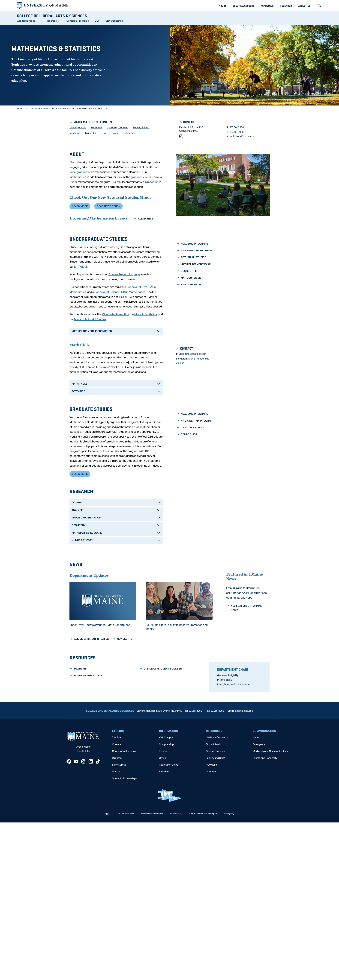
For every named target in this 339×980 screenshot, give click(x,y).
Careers (117, 767)
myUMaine (212, 787)
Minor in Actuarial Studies (90, 341)
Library (116, 794)
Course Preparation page (124, 296)
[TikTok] (98, 784)
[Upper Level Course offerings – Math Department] (103, 627)
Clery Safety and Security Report (203, 836)
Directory (117, 780)
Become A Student (243, 6)
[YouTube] (76, 784)
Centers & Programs (78, 21)
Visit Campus (166, 760)
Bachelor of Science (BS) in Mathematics (120, 314)
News (256, 760)
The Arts (117, 760)
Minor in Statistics (146, 336)
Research (286, 6)
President (164, 794)
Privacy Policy (176, 836)
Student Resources (126, 836)
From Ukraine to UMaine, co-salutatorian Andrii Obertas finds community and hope (246, 624)
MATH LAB (81, 289)
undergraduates (80, 194)
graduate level (140, 199)
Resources (51, 21)
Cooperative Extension (125, 774)
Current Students (215, 774)
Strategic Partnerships (124, 801)
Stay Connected (114, 21)
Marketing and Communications (270, 774)
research (153, 204)
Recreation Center (169, 787)
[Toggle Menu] (318, 6)
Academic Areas (26, 21)
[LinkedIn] (91, 784)
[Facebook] (69, 784)
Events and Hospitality (265, 780)
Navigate (211, 794)
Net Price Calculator (217, 760)
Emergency (259, 767)
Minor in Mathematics (115, 336)
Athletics (304, 6)
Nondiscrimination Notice (152, 836)
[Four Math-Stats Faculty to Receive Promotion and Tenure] (179, 629)
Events (163, 774)
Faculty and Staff (215, 780)
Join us (180, 388)
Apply (107, 836)
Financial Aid (213, 767)
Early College (119, 787)
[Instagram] (181, 159)
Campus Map (166, 767)
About (223, 6)
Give (97, 21)
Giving (162, 780)
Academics (267, 6)
